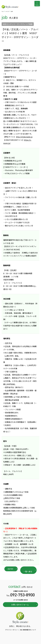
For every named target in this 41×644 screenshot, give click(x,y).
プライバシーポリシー (12, 630)
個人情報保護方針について (28, 630)
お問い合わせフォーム (20, 605)
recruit (7, 11)
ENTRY (10, 569)
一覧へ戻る (28, 571)
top (3, 11)
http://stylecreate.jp (24, 137)
